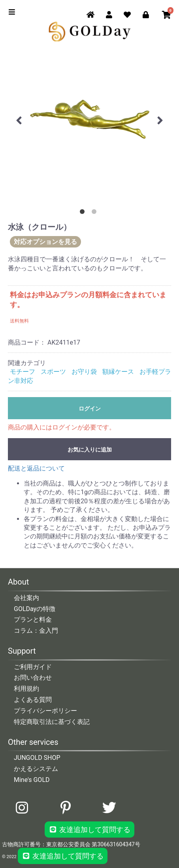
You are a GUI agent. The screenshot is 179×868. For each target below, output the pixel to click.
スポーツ (53, 372)
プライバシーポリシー (45, 711)
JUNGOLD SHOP (37, 758)
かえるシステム (36, 769)
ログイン (90, 409)
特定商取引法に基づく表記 (52, 722)
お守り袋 (84, 372)
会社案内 (26, 598)
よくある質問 (33, 700)
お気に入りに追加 (90, 450)
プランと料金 (33, 620)
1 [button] (84, 213)
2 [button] (96, 213)
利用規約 (26, 689)
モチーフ (23, 372)
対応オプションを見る (45, 242)
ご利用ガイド (33, 667)
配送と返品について (36, 468)
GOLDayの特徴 (35, 609)
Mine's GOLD (32, 780)
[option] (89, 119)
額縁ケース (118, 372)
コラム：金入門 (36, 631)
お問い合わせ (33, 678)
